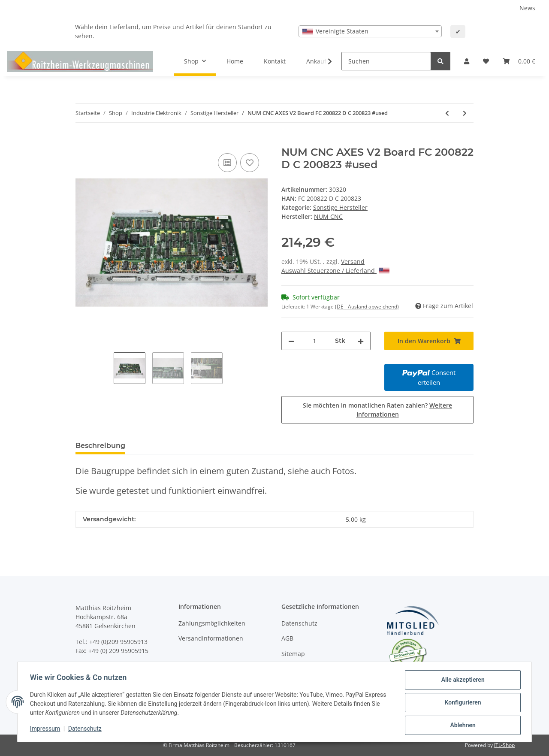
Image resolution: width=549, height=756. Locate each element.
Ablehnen (461, 726)
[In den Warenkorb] (82, 142)
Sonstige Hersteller (340, 207)
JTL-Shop (504, 745)
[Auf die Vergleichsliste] (227, 163)
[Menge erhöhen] (361, 341)
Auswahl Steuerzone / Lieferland (335, 271)
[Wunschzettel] (486, 61)
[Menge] (315, 341)
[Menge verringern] (291, 341)
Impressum (46, 729)
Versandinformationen (211, 638)
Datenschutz (299, 623)
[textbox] (370, 31)
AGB (287, 638)
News (527, 8)
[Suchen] (386, 61)
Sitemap (293, 654)
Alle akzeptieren (461, 681)
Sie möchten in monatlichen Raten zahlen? (377, 410)
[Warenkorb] (519, 61)
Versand (353, 262)
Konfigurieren (461, 703)
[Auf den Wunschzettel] (250, 163)
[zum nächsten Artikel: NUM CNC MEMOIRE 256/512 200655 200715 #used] (465, 113)
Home (235, 61)
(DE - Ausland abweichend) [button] (367, 307)
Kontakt (275, 61)
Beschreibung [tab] (100, 446)
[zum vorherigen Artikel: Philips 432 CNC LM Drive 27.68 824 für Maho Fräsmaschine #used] (447, 113)
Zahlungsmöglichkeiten (212, 623)
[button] (467, 61)
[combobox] (370, 31)
